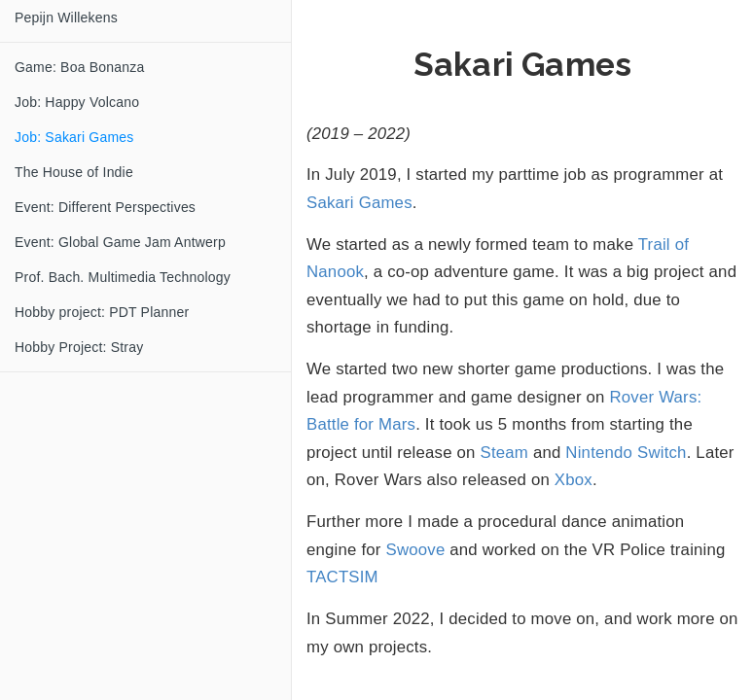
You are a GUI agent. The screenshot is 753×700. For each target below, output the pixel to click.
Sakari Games (359, 203)
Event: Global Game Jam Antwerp (120, 242)
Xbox (574, 480)
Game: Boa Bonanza (79, 67)
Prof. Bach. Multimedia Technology (123, 277)
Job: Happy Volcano (77, 102)
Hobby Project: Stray (79, 347)
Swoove (416, 550)
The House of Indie (74, 172)
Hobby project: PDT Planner (102, 312)
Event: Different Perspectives (105, 207)
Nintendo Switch (626, 453)
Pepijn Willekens (66, 17)
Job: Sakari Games (74, 137)
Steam (505, 453)
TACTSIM (342, 577)
